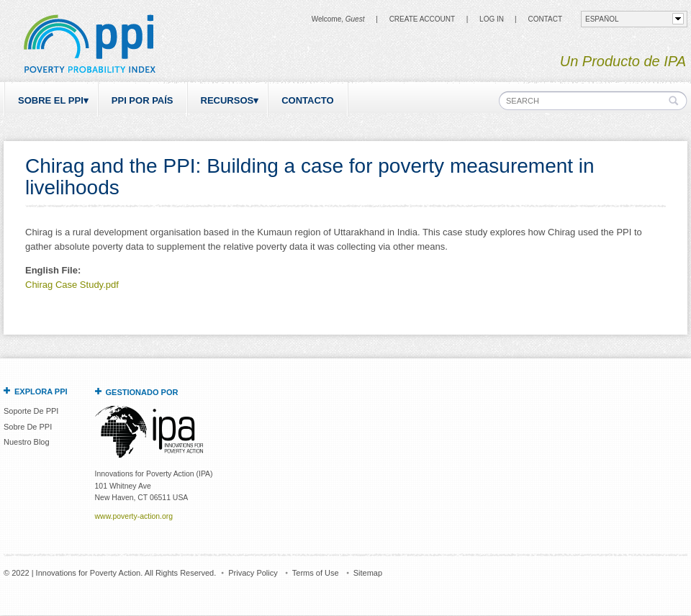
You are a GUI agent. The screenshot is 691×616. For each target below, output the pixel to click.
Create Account (422, 19)
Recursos (227, 100)
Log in (492, 19)
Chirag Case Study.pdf (72, 285)
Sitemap (368, 573)
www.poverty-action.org (134, 516)
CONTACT (545, 19)
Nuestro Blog (27, 442)
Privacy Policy (253, 573)
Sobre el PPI (51, 100)
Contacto (307, 100)
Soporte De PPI (31, 411)
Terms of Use (316, 573)
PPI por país (143, 100)
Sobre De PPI (28, 427)
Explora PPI (41, 391)
